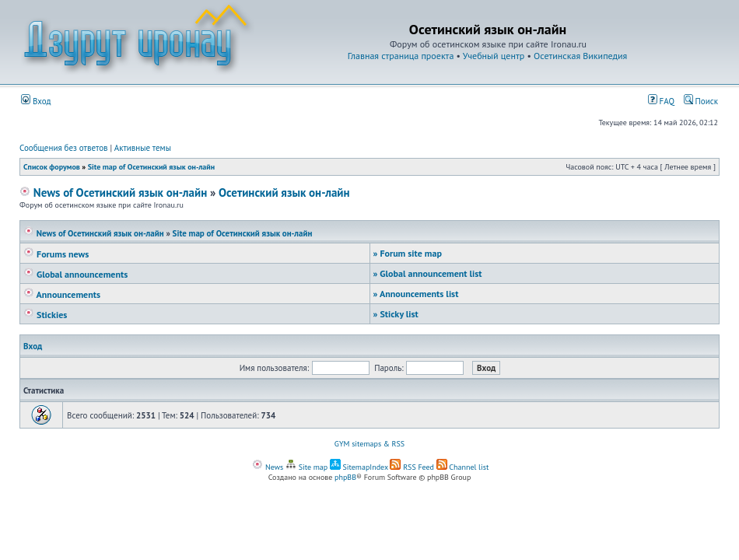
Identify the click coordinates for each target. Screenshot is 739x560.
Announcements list (416, 294)
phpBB (345, 477)
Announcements (62, 294)
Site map (306, 467)
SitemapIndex (359, 467)
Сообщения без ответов (64, 148)
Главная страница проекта (401, 56)
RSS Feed (412, 467)
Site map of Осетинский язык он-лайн (151, 167)
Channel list (463, 467)
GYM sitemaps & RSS (369, 444)
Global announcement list (428, 273)
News (268, 467)
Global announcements (75, 274)
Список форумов (52, 167)
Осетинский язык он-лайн (284, 192)
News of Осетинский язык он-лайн (113, 192)
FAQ (661, 101)
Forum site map (408, 253)
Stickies (45, 315)
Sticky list (396, 314)
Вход (36, 101)
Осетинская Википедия (580, 56)
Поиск (701, 101)
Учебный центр (494, 56)
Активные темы (143, 148)
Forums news (56, 254)
